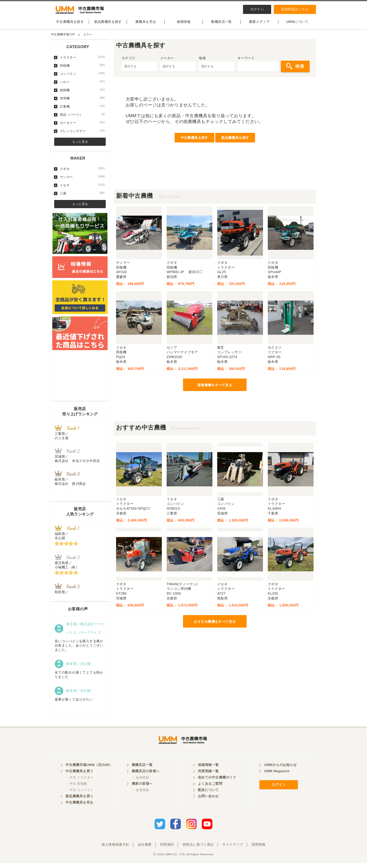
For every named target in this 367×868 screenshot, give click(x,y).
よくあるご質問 (210, 790)
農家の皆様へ (142, 790)
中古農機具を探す (70, 25)
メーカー (167, 61)
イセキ (82, 188)
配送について (208, 796)
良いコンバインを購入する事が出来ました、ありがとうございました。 (79, 649)
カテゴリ (129, 61)
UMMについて (297, 25)
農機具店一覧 (221, 25)
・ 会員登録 (140, 784)
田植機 (82, 69)
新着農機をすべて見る (215, 388)
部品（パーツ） (82, 118)
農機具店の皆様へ (146, 777)
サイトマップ (233, 849)
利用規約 (167, 849)
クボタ (82, 172)
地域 (202, 61)
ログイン (257, 9)
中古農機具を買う (79, 777)
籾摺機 (82, 93)
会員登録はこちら (295, 9)
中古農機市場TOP (63, 38)
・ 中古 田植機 (76, 790)
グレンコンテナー (82, 134)
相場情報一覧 (208, 771)
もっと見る (80, 145)
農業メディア (259, 25)
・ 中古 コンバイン (79, 796)
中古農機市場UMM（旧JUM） (89, 771)
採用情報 (259, 849)
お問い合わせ (208, 802)
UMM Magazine (277, 777)
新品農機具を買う (79, 802)
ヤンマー (82, 180)
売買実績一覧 (208, 777)
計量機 (82, 109)
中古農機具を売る (79, 809)
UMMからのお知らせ (281, 771)
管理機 (82, 101)
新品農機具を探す (108, 25)
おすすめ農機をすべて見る (215, 625)
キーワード (246, 61)
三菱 (82, 196)
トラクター (82, 60)
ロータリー (82, 126)
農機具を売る (146, 25)
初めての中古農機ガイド (217, 784)
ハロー (82, 85)
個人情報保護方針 (115, 849)
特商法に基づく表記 (198, 849)
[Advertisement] (215, 182)
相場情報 (184, 25)
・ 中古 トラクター (79, 784)
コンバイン (82, 77)
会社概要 (145, 849)
